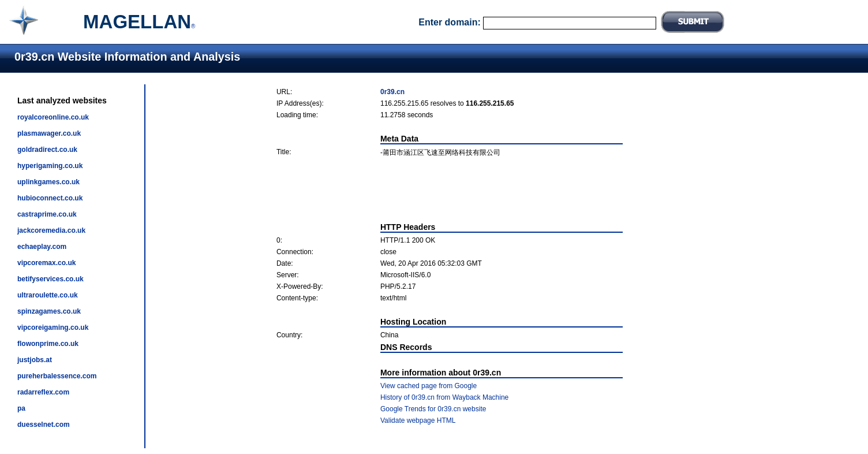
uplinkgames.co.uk (48, 182)
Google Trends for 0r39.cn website (433, 409)
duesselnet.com (44, 425)
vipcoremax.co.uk (46, 263)
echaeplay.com (42, 247)
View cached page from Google (429, 386)
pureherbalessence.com (57, 376)
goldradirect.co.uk (47, 150)
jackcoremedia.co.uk (51, 230)
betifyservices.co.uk (50, 279)
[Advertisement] (450, 190)
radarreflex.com (43, 392)
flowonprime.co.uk (48, 344)
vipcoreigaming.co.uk (53, 328)
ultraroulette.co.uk (48, 295)
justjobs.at (35, 360)
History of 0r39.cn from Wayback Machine (444, 397)
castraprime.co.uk (47, 214)
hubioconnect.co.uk (50, 198)
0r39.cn (392, 92)
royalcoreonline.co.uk (53, 117)
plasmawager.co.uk (49, 133)
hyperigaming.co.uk (50, 166)
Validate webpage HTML (418, 420)
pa (21, 408)
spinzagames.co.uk (49, 311)
